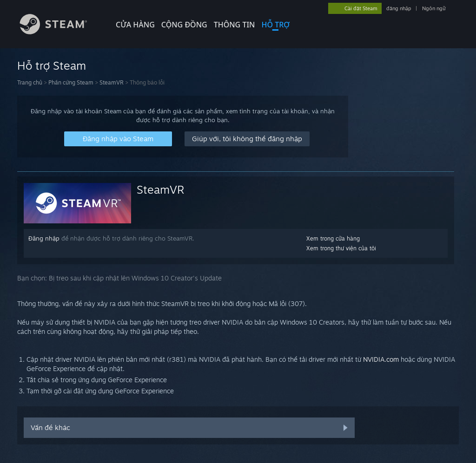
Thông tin (235, 25)
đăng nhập (399, 8)
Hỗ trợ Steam (52, 65)
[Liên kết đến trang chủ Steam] (60, 32)
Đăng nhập (44, 238)
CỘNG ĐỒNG (184, 25)
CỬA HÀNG (135, 25)
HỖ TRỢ (275, 25)
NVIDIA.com (381, 359)
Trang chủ (30, 82)
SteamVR (112, 82)
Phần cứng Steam (71, 82)
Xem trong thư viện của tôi (341, 248)
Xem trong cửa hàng (333, 238)
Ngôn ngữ (434, 8)
